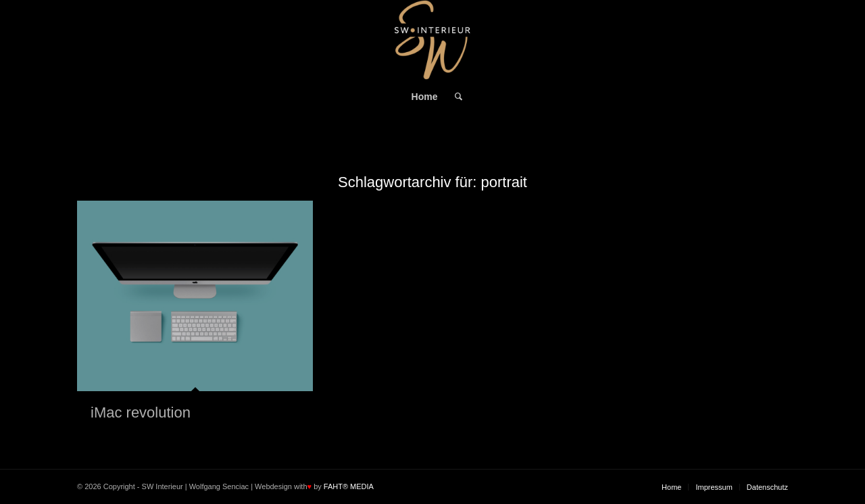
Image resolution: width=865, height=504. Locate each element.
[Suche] (454, 97)
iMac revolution (141, 412)
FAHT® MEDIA (349, 486)
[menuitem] (425, 97)
